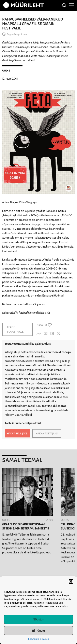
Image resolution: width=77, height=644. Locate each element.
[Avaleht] (24, 7)
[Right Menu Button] (72, 5)
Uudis (6, 70)
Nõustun (38, 619)
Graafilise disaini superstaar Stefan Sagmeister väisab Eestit (26, 526)
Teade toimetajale (15, 329)
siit (48, 313)
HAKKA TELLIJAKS (17, 433)
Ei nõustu (39, 630)
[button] (71, 581)
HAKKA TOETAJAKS (47, 433)
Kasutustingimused (39, 639)
